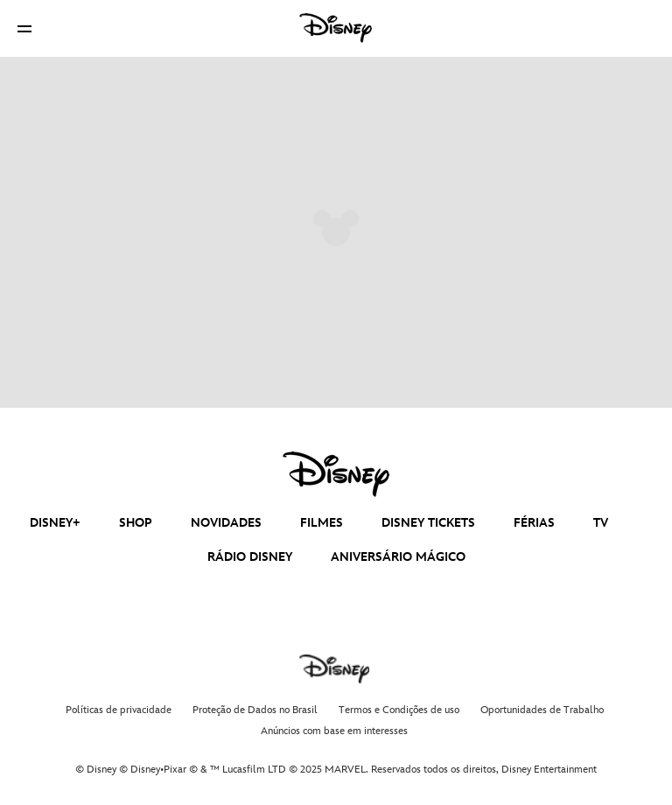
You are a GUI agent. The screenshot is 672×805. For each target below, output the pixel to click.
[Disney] (336, 28)
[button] (24, 28)
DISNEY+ (55, 523)
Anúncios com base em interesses (334, 731)
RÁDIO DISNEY (250, 557)
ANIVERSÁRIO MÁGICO (398, 557)
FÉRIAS (534, 523)
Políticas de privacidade (119, 710)
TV (601, 523)
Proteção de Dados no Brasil (255, 710)
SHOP (136, 523)
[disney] (336, 474)
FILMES (322, 523)
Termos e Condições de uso (399, 710)
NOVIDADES (226, 523)
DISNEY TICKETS (428, 523)
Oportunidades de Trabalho (542, 710)
